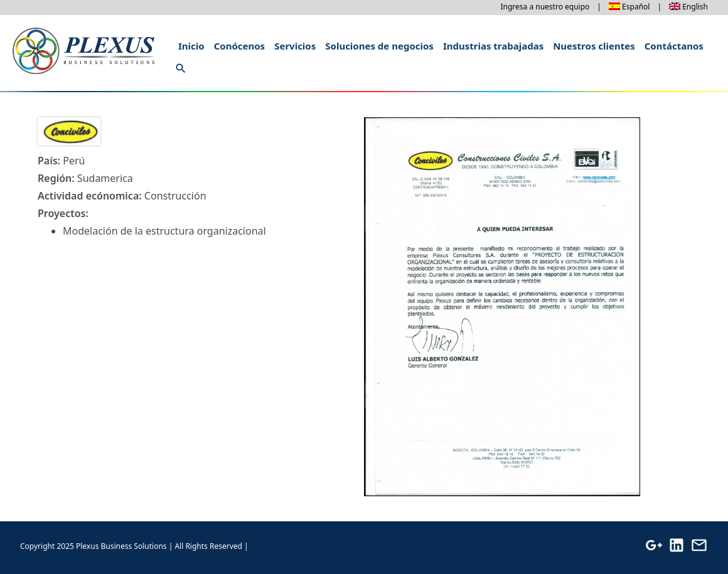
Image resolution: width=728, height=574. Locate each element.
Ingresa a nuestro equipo (545, 7)
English (695, 7)
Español (636, 7)
